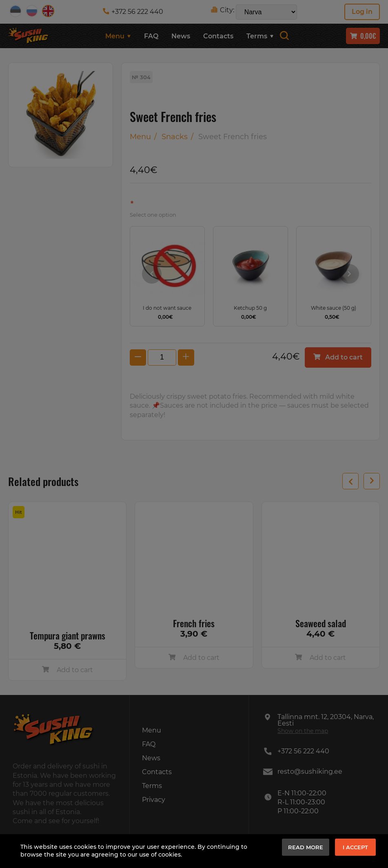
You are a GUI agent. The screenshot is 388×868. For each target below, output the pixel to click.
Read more (306, 847)
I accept (355, 847)
